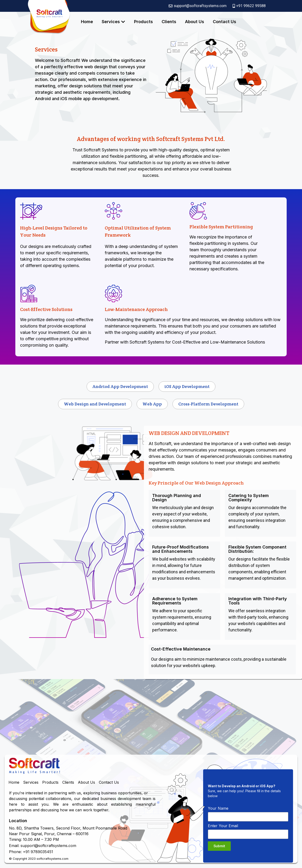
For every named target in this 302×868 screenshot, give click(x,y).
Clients (169, 22)
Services (111, 22)
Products (143, 22)
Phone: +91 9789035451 (31, 852)
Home (87, 22)
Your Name (218, 808)
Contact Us (224, 22)
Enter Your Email (223, 826)
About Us (195, 22)
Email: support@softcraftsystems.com (43, 846)
